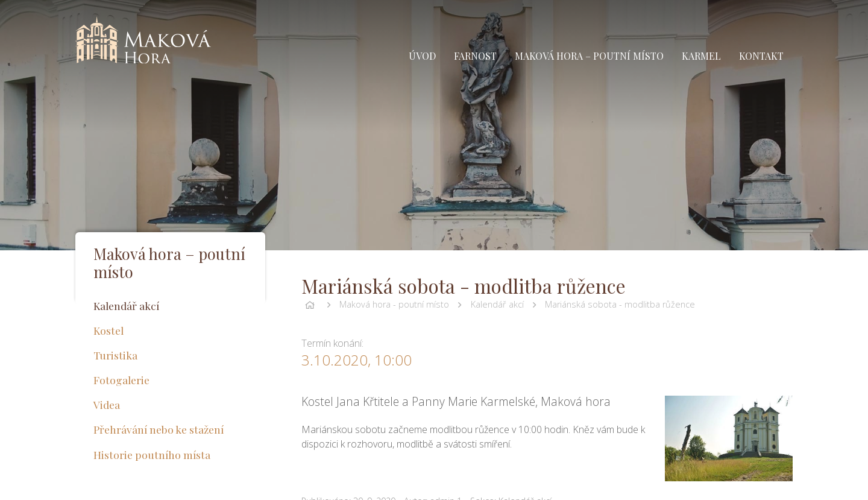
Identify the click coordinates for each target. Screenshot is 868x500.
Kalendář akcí (497, 304)
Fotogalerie (121, 380)
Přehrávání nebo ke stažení (159, 429)
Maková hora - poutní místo (394, 304)
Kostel (108, 330)
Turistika (115, 355)
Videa (107, 404)
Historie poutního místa (152, 454)
